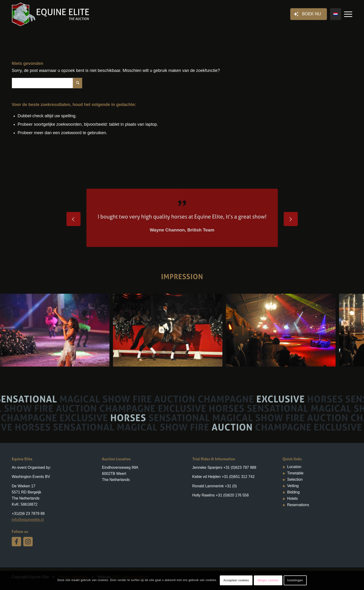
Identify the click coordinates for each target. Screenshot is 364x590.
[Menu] (347, 14)
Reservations (298, 505)
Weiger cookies (268, 580)
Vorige (74, 219)
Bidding (293, 492)
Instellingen (295, 580)
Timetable (295, 473)
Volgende (291, 219)
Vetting (293, 486)
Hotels (292, 498)
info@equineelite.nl (28, 520)
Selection (295, 479)
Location (294, 467)
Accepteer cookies (236, 580)
